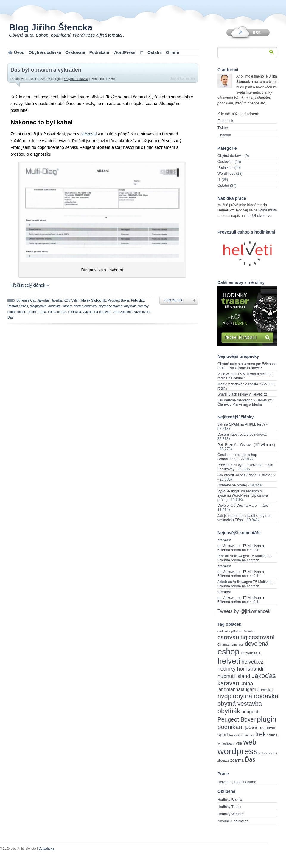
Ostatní (155, 52)
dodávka (55, 306)
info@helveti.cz (258, 216)
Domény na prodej (232, 485)
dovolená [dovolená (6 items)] (257, 644)
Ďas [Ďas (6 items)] (250, 760)
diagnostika (38, 306)
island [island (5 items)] (243, 676)
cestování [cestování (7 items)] (262, 637)
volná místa (268, 210)
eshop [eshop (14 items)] (229, 652)
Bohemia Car (26, 300)
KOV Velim (71, 300)
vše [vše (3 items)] (239, 743)
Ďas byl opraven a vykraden (46, 70)
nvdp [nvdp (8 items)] (224, 696)
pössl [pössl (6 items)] (252, 727)
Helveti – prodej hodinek (237, 782)
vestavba (74, 312)
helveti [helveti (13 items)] (229, 661)
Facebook (225, 121)
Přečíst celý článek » (29, 285)
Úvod (19, 52)
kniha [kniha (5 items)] (247, 684)
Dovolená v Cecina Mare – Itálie (243, 506)
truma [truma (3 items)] (272, 735)
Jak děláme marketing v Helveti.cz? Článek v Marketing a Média (246, 402)
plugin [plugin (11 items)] (267, 719)
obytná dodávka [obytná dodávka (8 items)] (255, 696)
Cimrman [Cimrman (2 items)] (224, 645)
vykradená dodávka (97, 312)
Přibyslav (138, 300)
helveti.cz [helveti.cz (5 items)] (252, 662)
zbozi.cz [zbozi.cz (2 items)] (223, 760)
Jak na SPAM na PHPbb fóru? (241, 424)
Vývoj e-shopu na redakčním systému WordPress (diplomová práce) (243, 495)
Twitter (223, 128)
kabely (67, 306)
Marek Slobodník (94, 300)
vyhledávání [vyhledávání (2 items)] (226, 743)
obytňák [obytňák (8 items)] (229, 711)
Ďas (10, 317)
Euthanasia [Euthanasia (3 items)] (251, 653)
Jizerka (56, 300)
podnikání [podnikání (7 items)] (231, 727)
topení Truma (36, 312)
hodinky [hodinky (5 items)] (227, 669)
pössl (21, 312)
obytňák (130, 306)
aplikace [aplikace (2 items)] (235, 631)
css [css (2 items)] (241, 645)
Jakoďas (43, 300)
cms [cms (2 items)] (235, 645)
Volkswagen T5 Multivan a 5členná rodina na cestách (245, 376)
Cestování (75, 52)
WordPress (125, 52)
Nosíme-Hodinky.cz (233, 821)
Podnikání (99, 52)
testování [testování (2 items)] (236, 735)
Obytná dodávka (45, 52)
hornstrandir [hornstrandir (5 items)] (251, 669)
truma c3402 (57, 312)
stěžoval (89, 134)
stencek (224, 540)
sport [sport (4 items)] (223, 735)
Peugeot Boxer (118, 300)
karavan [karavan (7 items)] (228, 683)
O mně (172, 52)
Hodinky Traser (230, 807)
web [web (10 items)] (250, 742)
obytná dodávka (85, 306)
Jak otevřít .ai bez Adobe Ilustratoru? (247, 475)
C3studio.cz (46, 848)
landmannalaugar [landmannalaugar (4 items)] (236, 689)
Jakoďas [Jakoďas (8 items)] (264, 676)
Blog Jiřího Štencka (51, 27)
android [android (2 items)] (223, 631)
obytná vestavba (111, 306)
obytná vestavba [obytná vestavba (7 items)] (240, 703)
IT (141, 52)
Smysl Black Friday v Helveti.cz (242, 394)
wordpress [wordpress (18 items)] (238, 751)
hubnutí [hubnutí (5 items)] (226, 676)
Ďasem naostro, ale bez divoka (242, 435)
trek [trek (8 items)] (261, 734)
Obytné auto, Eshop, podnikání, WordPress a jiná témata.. (67, 35)
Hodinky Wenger (231, 814)
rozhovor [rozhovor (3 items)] (268, 728)
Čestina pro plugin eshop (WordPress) (237, 457)
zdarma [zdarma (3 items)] (237, 760)
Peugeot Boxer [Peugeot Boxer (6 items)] (237, 720)
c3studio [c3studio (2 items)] (248, 631)
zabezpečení (122, 312)
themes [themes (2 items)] (249, 735)
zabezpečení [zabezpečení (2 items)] (268, 753)
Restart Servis (18, 306)
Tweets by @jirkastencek (244, 611)
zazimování (142, 312)
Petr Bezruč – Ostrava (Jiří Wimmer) (246, 445)
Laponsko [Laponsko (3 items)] (264, 690)
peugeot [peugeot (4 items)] (250, 712)
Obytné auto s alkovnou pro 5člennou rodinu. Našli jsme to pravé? (247, 366)
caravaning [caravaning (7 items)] (232, 637)
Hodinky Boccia (230, 800)
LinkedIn (224, 135)
